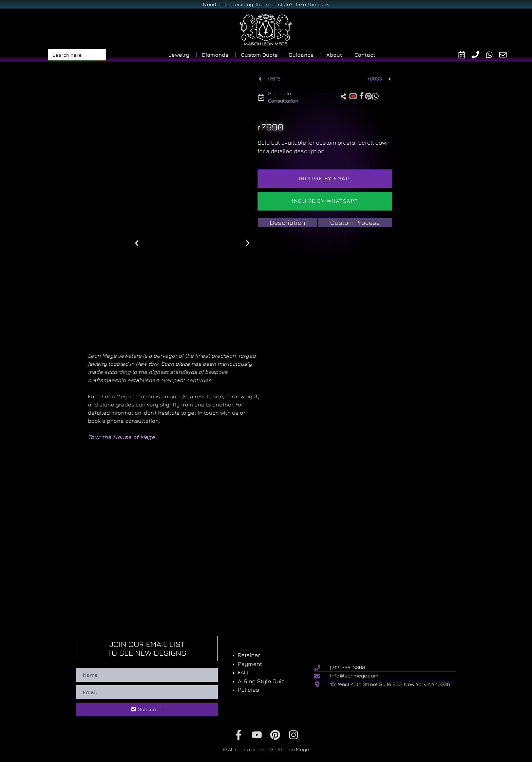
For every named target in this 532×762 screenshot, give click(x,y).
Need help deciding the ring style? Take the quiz (266, 4)
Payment (250, 664)
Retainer (249, 655)
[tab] (288, 223)
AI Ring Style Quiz (261, 681)
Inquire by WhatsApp (325, 201)
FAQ (243, 672)
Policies (249, 690)
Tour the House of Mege (121, 437)
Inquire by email (325, 178)
